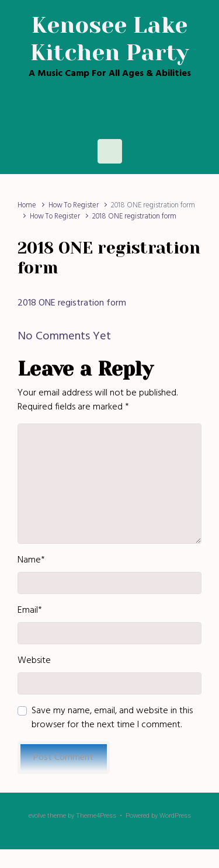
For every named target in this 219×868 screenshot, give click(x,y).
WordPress (175, 816)
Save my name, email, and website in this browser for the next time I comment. (112, 718)
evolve (37, 816)
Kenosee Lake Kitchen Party (109, 39)
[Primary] (110, 151)
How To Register (74, 205)
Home (27, 205)
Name (31, 560)
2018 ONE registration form (72, 303)
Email (30, 610)
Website (34, 661)
